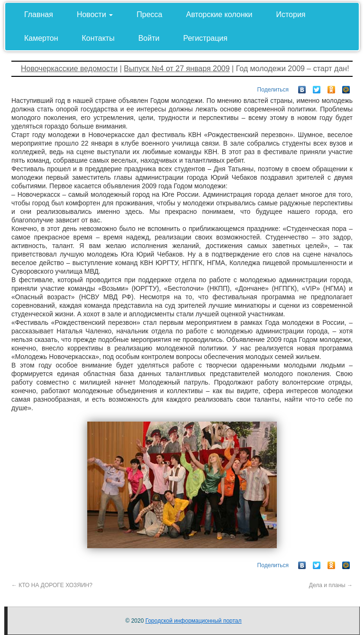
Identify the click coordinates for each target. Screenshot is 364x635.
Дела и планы (331, 585)
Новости (95, 14)
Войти (149, 38)
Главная (39, 14)
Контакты (98, 38)
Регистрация (205, 38)
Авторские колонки (219, 14)
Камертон (41, 38)
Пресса (149, 14)
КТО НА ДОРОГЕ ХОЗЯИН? (52, 585)
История (291, 14)
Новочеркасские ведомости (69, 69)
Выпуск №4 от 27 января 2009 (177, 69)
